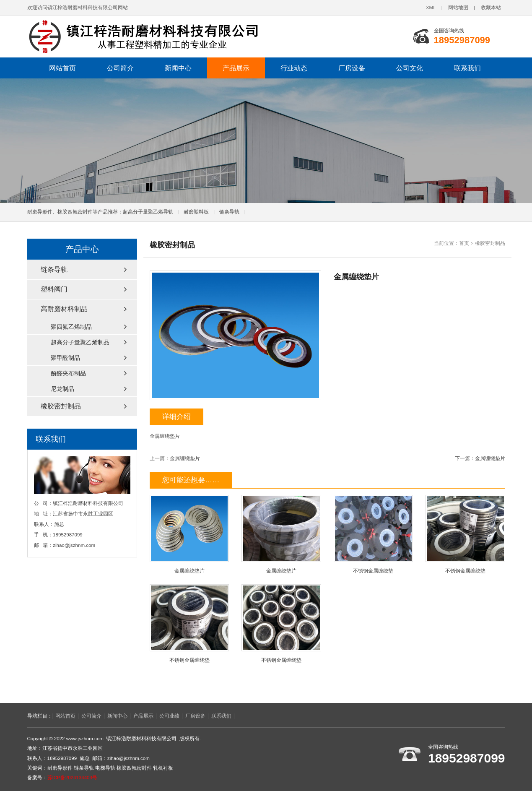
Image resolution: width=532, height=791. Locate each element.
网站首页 (62, 68)
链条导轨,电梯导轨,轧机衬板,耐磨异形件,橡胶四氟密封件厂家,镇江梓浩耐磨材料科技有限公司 (143, 36)
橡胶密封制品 (490, 243)
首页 (464, 243)
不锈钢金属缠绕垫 (373, 534)
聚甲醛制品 (65, 358)
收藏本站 (491, 8)
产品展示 (236, 68)
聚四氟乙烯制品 (71, 327)
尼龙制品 (62, 389)
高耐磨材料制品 (64, 309)
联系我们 (467, 68)
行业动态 (294, 68)
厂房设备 (352, 68)
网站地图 (458, 8)
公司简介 (120, 68)
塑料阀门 (54, 289)
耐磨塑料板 (196, 212)
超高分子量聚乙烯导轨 (148, 212)
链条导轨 (229, 212)
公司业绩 (169, 716)
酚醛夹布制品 (68, 373)
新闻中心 (178, 68)
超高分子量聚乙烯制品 (80, 342)
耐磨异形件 (60, 768)
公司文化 (410, 68)
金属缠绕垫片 (185, 458)
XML (431, 8)
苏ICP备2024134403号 (72, 778)
